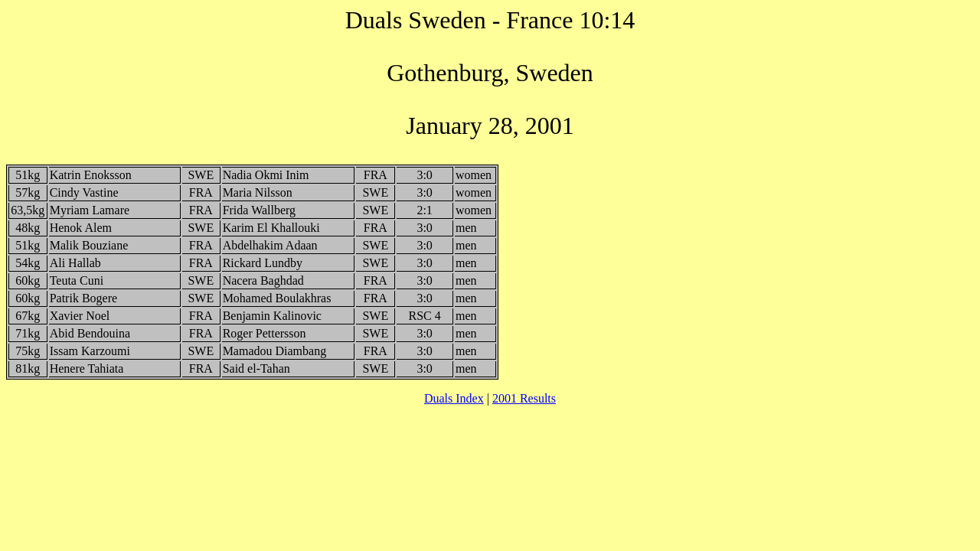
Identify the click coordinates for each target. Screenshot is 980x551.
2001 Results (524, 398)
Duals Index (454, 398)
